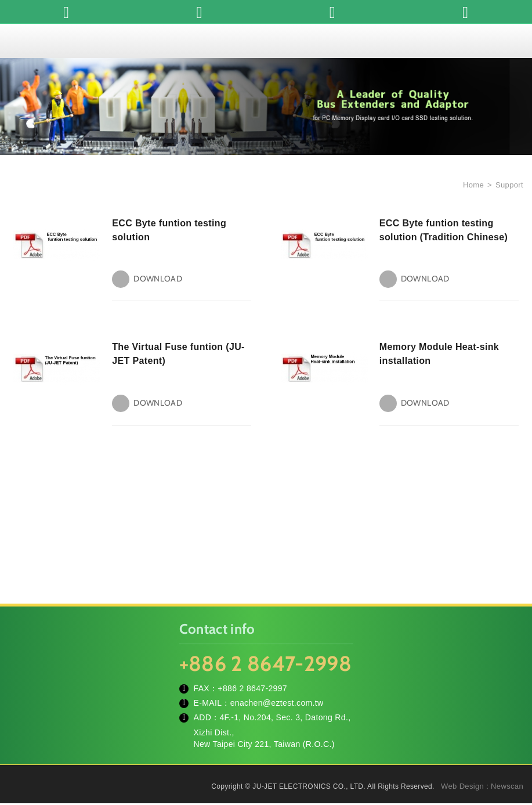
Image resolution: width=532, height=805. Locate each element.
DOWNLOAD (158, 280)
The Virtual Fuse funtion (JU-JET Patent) (178, 355)
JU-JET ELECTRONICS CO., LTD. (266, 41)
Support (509, 185)
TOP (509, 744)
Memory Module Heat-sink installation (439, 355)
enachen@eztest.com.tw (277, 705)
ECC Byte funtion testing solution (169, 230)
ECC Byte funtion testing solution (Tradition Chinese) (444, 230)
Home (472, 185)
